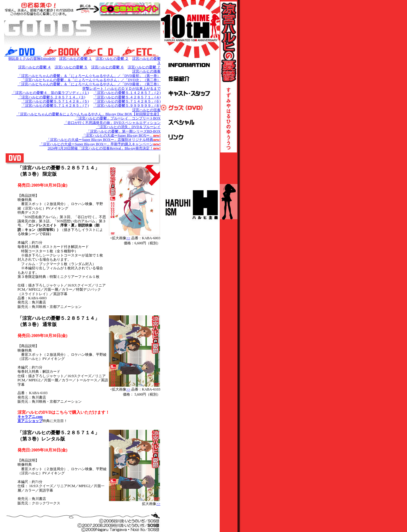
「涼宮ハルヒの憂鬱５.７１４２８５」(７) (55, 106)
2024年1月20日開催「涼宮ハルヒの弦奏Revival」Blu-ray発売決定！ (104, 148)
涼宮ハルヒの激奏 (146, 71)
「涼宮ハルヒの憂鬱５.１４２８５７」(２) (127, 93)
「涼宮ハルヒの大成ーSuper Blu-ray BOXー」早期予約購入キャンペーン (100, 144)
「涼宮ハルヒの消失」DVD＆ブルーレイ (128, 127)
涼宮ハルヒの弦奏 (146, 110)
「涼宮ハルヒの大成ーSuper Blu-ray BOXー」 (121, 136)
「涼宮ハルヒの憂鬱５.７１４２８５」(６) (127, 101)
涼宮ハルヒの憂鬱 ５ (71, 67)
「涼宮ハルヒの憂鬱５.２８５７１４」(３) (52, 97)
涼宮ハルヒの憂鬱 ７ (144, 67)
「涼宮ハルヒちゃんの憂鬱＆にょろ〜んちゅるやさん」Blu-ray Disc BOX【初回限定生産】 (88, 114)
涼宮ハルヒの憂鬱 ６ (108, 67)
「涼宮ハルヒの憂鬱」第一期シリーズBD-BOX (123, 131)
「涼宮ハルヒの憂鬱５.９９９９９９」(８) (127, 106)
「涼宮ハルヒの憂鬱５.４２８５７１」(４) (127, 97)
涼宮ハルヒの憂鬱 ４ (35, 67)
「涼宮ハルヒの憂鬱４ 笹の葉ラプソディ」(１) (50, 93)
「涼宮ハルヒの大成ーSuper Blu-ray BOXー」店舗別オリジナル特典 (103, 140)
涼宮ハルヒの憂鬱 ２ (112, 59)
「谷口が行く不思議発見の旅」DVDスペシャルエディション (112, 123)
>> (128, 238)
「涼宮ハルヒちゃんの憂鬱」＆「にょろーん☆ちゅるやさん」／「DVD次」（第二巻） (91, 80)
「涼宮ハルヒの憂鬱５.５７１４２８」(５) (55, 101)
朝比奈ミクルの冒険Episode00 (32, 59)
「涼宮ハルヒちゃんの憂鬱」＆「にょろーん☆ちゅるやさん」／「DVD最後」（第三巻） (89, 84)
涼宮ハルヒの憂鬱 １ (76, 59)
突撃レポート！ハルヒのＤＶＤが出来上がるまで (121, 89)
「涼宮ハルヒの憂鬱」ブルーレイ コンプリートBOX (118, 118)
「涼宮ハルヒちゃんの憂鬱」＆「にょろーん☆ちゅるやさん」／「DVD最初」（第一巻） (89, 76)
